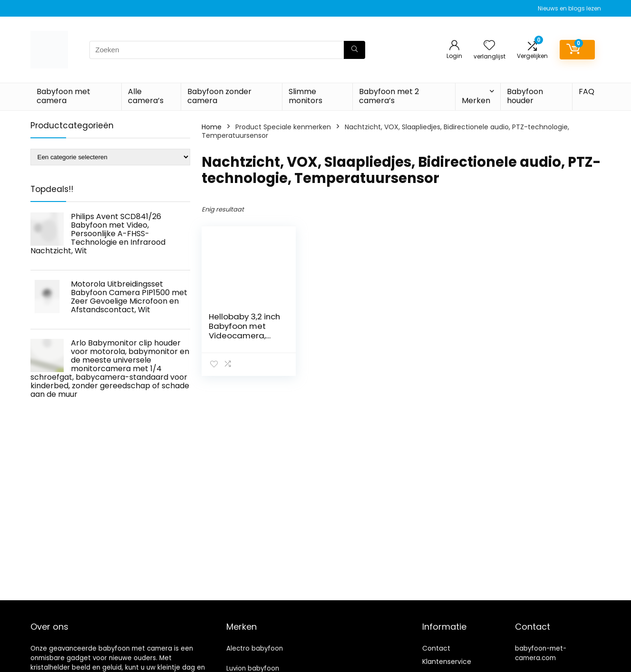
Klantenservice (447, 662)
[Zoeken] (354, 50)
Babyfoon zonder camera (219, 96)
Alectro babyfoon (255, 648)
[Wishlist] (489, 46)
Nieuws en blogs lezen (569, 8)
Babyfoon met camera (63, 96)
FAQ (587, 91)
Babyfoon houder (525, 96)
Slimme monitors (306, 96)
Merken (476, 101)
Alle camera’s (146, 96)
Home (212, 127)
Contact (436, 648)
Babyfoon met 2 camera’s (389, 96)
